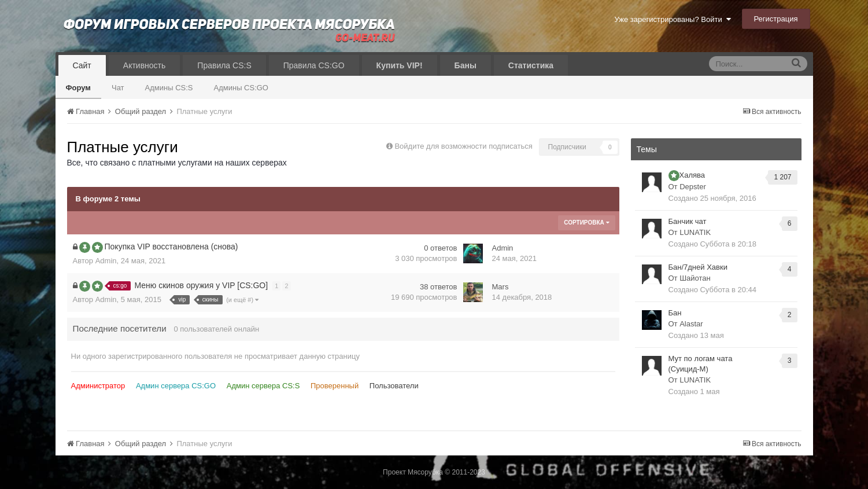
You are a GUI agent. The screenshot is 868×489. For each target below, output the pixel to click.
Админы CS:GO (241, 88)
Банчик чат (688, 221)
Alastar (691, 324)
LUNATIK (695, 232)
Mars (501, 287)
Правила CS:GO (314, 65)
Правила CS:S (224, 65)
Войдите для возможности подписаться (463, 146)
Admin (106, 261)
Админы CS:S (169, 88)
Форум (78, 88)
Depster (693, 187)
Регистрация (776, 19)
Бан (675, 313)
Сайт (82, 65)
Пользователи (394, 386)
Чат (118, 88)
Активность (145, 65)
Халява (692, 175)
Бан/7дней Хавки (698, 267)
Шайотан (695, 278)
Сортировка (586, 223)
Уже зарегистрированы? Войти (672, 19)
